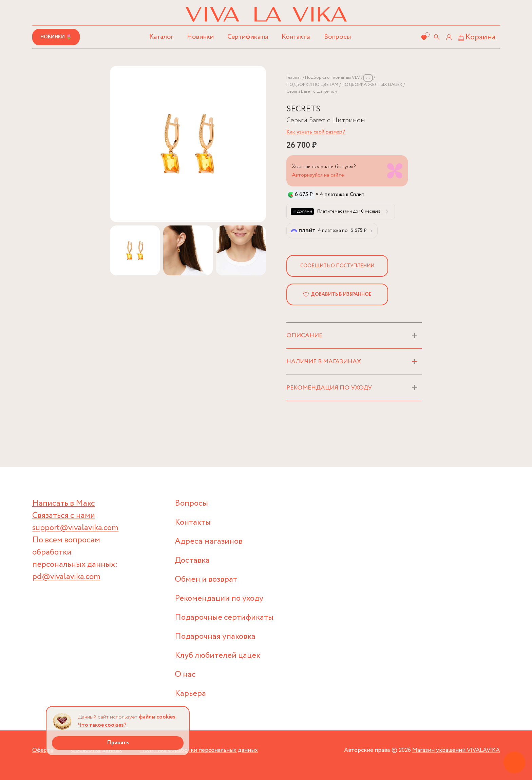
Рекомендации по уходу (219, 598)
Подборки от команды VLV (332, 78)
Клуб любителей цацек (217, 656)
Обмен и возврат (206, 579)
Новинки (200, 37)
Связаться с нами (64, 516)
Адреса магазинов (209, 541)
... (368, 78)
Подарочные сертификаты (224, 618)
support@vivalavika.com (75, 528)
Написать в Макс (64, 503)
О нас (185, 675)
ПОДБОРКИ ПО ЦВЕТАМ (312, 85)
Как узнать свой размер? (316, 132)
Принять (118, 743)
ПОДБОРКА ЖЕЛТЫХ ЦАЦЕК (372, 85)
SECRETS (303, 109)
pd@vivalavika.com (66, 577)
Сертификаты (248, 37)
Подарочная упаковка (215, 637)
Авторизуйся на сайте (318, 175)
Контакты (296, 37)
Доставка (192, 560)
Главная (294, 78)
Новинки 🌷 (56, 37)
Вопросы (337, 37)
